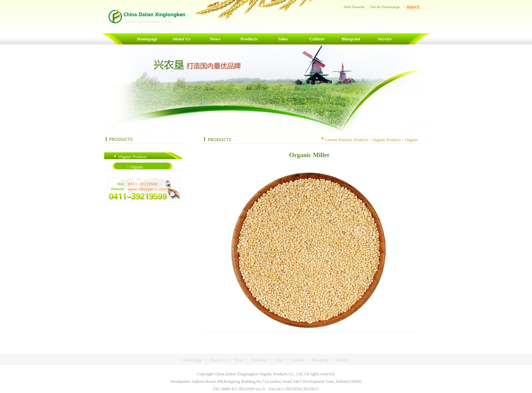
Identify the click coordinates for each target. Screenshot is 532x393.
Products (249, 39)
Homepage (147, 39)
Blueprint (351, 39)
